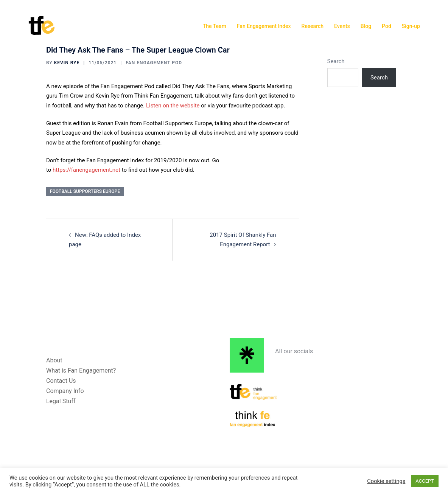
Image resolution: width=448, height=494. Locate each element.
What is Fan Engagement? (81, 370)
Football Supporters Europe (85, 191)
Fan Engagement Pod (154, 63)
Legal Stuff (61, 401)
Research (313, 26)
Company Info (65, 391)
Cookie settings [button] (386, 481)
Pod (387, 26)
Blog (366, 26)
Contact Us (61, 381)
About (54, 360)
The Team (215, 26)
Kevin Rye (67, 63)
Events (342, 26)
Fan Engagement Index (264, 26)
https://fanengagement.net (86, 170)
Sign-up (411, 26)
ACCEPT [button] (425, 481)
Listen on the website (173, 106)
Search (336, 61)
